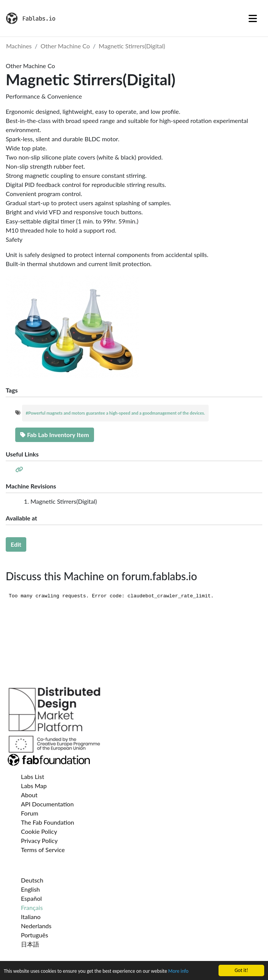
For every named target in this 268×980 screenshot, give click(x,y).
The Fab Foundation (48, 822)
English (30, 889)
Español (31, 898)
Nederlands (36, 926)
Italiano (31, 917)
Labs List (33, 776)
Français (32, 907)
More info (182, 972)
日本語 (30, 944)
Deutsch (32, 880)
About (29, 795)
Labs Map (34, 786)
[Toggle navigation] (253, 18)
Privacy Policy (39, 840)
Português (34, 935)
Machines (19, 46)
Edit (16, 544)
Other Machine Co (65, 46)
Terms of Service (43, 850)
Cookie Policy (39, 831)
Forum (30, 813)
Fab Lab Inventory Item (55, 435)
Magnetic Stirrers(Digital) (132, 46)
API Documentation (47, 804)
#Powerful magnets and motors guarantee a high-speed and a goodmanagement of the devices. (116, 413)
